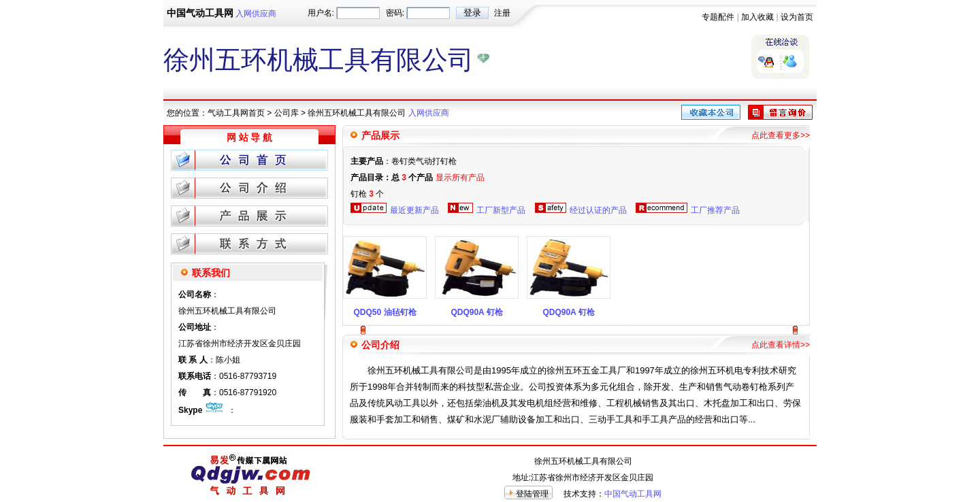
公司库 (287, 113)
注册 (502, 13)
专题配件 (718, 17)
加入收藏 (757, 17)
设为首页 (797, 17)
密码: (395, 13)
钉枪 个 (367, 194)
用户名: (321, 13)
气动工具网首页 (236, 113)
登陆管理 (532, 494)
